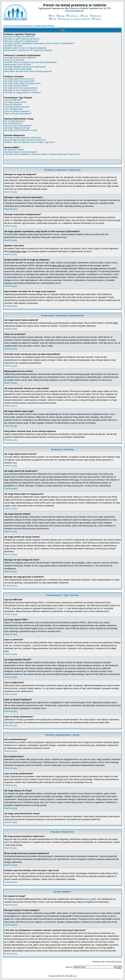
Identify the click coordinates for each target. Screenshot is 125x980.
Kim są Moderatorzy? (13, 123)
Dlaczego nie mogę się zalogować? (19, 37)
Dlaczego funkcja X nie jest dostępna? (21, 152)
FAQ (52, 16)
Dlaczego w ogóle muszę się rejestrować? (22, 39)
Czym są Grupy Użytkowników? (18, 126)
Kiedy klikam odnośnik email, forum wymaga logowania (28, 71)
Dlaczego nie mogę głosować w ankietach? (23, 92)
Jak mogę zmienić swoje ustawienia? (20, 58)
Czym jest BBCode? (13, 100)
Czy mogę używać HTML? (15, 102)
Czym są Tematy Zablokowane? (18, 114)
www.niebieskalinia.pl (74, 11)
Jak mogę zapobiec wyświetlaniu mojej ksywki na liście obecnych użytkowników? (39, 43)
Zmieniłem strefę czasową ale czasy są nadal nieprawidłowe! (30, 62)
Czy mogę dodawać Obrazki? (17, 107)
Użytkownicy (73, 16)
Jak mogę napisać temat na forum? (19, 79)
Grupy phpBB (90, 899)
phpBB (58, 976)
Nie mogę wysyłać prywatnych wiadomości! (23, 138)
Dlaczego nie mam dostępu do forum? (21, 90)
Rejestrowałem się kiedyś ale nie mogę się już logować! (28, 50)
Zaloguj (96, 19)
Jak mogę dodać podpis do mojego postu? (22, 83)
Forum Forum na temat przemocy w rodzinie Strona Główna (29, 26)
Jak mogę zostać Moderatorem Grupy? (21, 130)
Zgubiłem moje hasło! (13, 46)
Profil (53, 19)
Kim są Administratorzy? (15, 121)
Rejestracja (96, 16)
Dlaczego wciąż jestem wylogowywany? (21, 41)
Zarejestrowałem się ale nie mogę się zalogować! (25, 48)
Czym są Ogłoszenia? (14, 109)
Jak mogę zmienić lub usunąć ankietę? (21, 88)
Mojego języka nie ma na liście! (18, 65)
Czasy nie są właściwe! (14, 60)
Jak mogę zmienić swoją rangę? (18, 69)
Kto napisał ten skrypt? (14, 150)
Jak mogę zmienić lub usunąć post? (20, 81)
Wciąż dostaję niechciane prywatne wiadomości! (25, 140)
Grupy (84, 16)
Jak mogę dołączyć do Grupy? (17, 128)
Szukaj (61, 16)
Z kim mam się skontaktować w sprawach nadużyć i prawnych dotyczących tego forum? (42, 154)
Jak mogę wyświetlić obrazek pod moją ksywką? (25, 67)
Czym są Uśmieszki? (13, 105)
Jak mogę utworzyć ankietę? (16, 86)
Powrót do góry (11, 192)
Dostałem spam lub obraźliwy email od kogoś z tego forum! (30, 142)
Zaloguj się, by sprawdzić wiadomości (74, 19)
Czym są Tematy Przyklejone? (17, 111)
